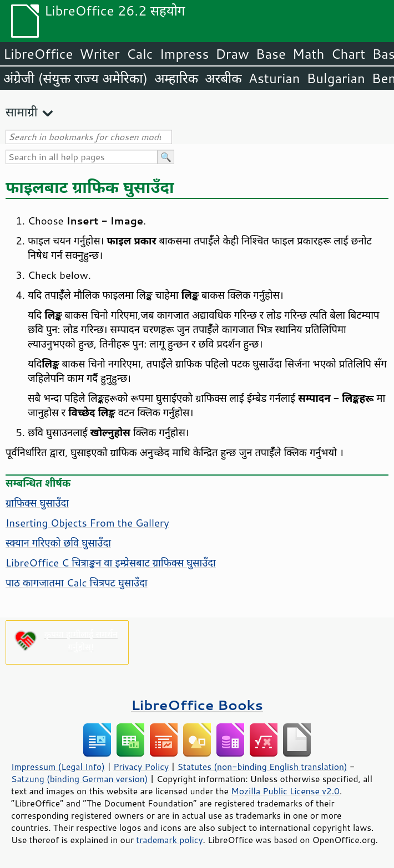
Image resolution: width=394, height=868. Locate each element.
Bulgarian (336, 78)
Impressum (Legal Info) (58, 767)
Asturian (274, 78)
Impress (185, 54)
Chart (348, 54)
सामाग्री (22, 112)
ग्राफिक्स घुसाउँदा (37, 503)
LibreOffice (38, 54)
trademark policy (169, 840)
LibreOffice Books (197, 705)
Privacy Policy (141, 767)
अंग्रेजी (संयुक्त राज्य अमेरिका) (75, 78)
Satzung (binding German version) (80, 779)
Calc (140, 54)
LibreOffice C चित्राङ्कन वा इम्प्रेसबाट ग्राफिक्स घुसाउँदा (111, 563)
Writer (99, 54)
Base (271, 54)
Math (309, 54)
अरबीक (223, 78)
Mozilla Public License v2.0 (285, 791)
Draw (232, 54)
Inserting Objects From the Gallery (87, 523)
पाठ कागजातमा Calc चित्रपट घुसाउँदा (77, 583)
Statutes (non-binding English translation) (262, 767)
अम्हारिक (176, 78)
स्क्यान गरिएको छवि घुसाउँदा (58, 543)
